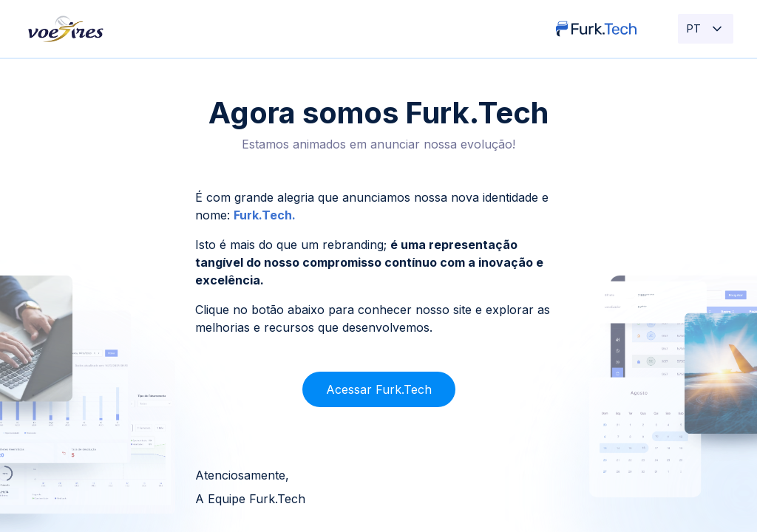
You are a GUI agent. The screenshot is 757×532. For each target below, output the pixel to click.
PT (706, 29)
